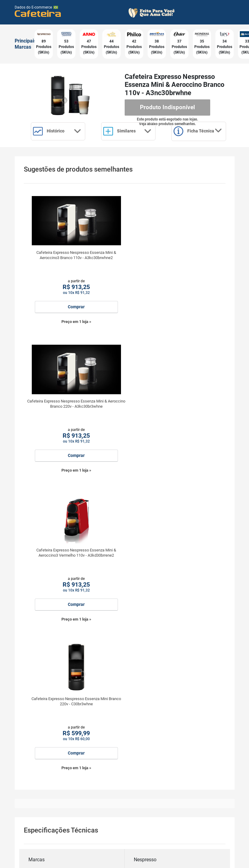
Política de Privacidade (91, 861)
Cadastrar (124, 823)
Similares (130, 131)
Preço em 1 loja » (74, 346)
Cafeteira (38, 13)
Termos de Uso (51, 861)
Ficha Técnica (58, 156)
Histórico (58, 131)
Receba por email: (124, 765)
